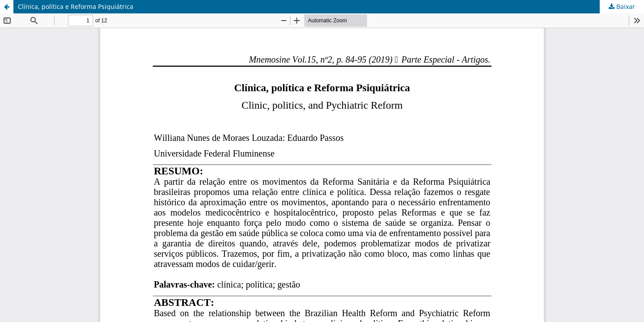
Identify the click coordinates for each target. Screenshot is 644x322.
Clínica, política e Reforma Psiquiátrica (76, 6)
